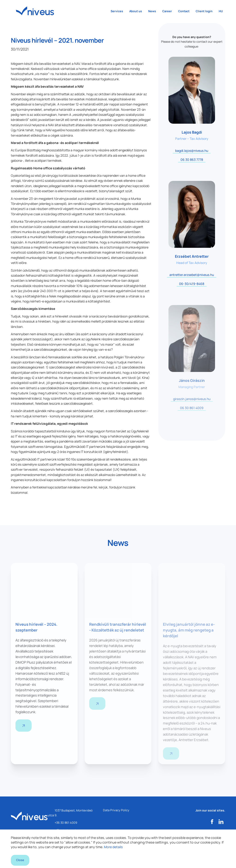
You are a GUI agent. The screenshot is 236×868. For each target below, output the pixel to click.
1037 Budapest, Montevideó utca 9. (70, 816)
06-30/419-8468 (192, 284)
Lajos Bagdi (192, 132)
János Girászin (192, 380)
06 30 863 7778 (192, 160)
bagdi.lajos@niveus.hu (192, 151)
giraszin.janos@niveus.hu (192, 399)
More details (113, 842)
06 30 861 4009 (192, 408)
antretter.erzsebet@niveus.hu (192, 275)
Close (21, 858)
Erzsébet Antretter (192, 256)
